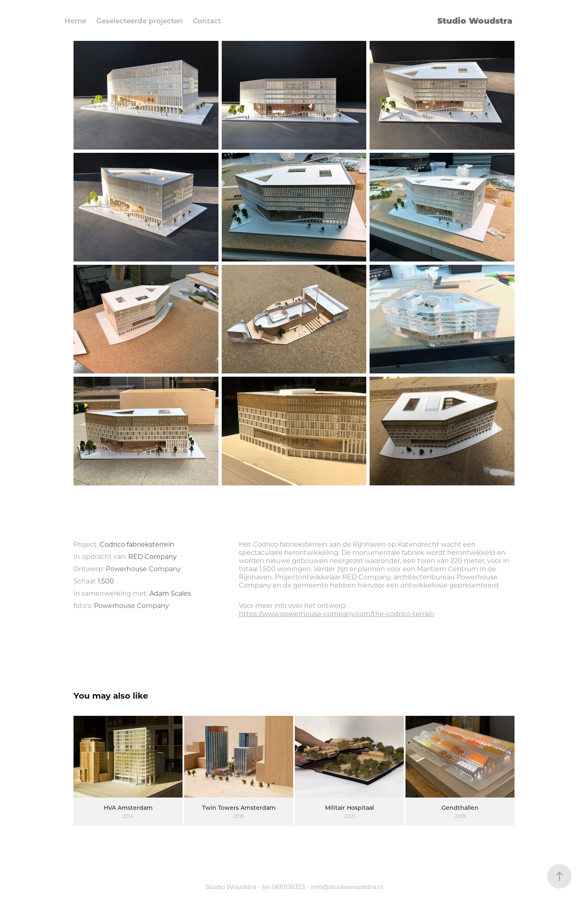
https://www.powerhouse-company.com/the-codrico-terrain (337, 613)
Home (75, 20)
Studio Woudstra (475, 20)
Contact (207, 20)
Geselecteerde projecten (140, 20)
